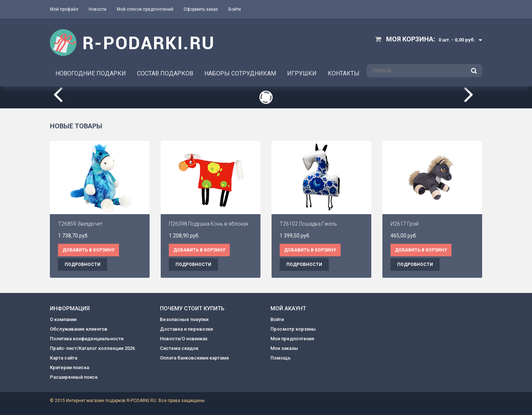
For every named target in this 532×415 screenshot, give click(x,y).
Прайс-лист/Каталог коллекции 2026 (92, 348)
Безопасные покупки (184, 319)
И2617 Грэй (405, 224)
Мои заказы (284, 348)
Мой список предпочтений (145, 9)
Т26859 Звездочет (80, 224)
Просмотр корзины (293, 329)
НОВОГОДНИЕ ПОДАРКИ (91, 73)
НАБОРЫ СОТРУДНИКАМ (240, 73)
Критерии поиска (69, 367)
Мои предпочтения (292, 339)
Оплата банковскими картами (194, 358)
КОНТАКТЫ (344, 73)
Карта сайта (64, 358)
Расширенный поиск (74, 377)
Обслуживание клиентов (79, 329)
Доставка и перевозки (186, 329)
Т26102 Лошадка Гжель (308, 224)
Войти (235, 9)
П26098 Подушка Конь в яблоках (209, 224)
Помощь (281, 358)
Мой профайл (64, 9)
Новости (98, 9)
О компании (63, 319)
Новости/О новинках (184, 339)
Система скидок (179, 348)
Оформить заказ (201, 9)
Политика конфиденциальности (87, 339)
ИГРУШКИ (302, 73)
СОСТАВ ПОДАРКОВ (165, 73)
